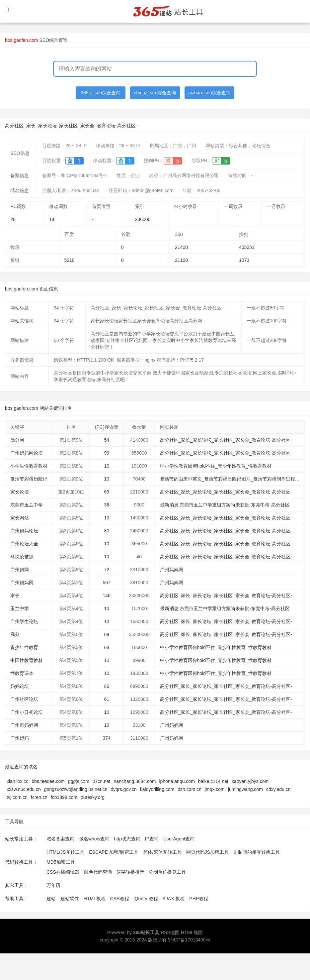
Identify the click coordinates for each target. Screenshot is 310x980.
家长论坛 (20, 492)
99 (107, 453)
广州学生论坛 (24, 621)
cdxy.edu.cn (278, 789)
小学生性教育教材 (29, 466)
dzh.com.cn (190, 789)
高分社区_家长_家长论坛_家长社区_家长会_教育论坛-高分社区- (226, 440)
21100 (181, 260)
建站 (51, 899)
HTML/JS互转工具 (65, 852)
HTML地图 (192, 932)
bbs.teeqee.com (48, 781)
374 (107, 738)
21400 (181, 247)
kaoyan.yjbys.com (250, 781)
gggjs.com (79, 781)
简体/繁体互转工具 (162, 852)
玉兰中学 (20, 608)
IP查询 (152, 839)
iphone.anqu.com (177, 781)
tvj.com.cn (17, 797)
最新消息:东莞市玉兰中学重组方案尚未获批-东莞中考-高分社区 (225, 505)
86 (107, 686)
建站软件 (70, 899)
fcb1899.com (64, 797)
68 (107, 647)
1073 (244, 260)
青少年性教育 (24, 647)
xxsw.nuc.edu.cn (24, 789)
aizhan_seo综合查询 (209, 93)
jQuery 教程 (146, 899)
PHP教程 (199, 899)
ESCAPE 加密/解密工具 (114, 852)
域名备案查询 (60, 839)
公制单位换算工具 (167, 872)
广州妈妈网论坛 (27, 453)
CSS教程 (120, 899)
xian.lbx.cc (17, 781)
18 (52, 219)
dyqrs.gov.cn (123, 789)
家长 (15, 596)
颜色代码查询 (98, 872)
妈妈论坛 (20, 686)
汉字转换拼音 (130, 872)
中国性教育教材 (27, 660)
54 (107, 440)
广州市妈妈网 (24, 725)
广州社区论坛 (24, 699)
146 (107, 596)
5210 (70, 260)
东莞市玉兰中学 (27, 505)
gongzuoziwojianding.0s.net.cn (76, 789)
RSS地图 (170, 932)
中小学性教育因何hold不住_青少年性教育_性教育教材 (216, 466)
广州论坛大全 (24, 544)
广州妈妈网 (172, 570)
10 (107, 466)
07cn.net (102, 781)
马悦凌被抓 (22, 557)
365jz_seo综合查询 (101, 93)
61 (107, 699)
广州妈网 (20, 570)
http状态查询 (127, 839)
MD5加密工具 (61, 862)
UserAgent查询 (179, 839)
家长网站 (20, 518)
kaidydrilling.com (157, 789)
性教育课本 (22, 673)
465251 (247, 247)
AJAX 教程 (174, 899)
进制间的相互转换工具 (257, 852)
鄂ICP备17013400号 (189, 940)
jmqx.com (215, 789)
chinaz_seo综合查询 (155, 93)
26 (13, 219)
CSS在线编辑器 (63, 872)
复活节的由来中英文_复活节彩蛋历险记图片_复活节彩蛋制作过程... (230, 479)
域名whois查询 (94, 839)
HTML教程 (95, 899)
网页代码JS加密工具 (207, 852)
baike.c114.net (213, 781)
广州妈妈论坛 (24, 531)
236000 (143, 219)
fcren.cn (39, 797)
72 (107, 570)
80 (107, 531)
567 (107, 583)
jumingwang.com (245, 789)
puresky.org (93, 797)
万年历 (53, 885)
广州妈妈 (20, 738)
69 (107, 492)
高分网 (17, 440)
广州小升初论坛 (27, 712)
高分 (15, 634)
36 (107, 505)
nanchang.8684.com (135, 781)
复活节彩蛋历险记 (29, 479)
